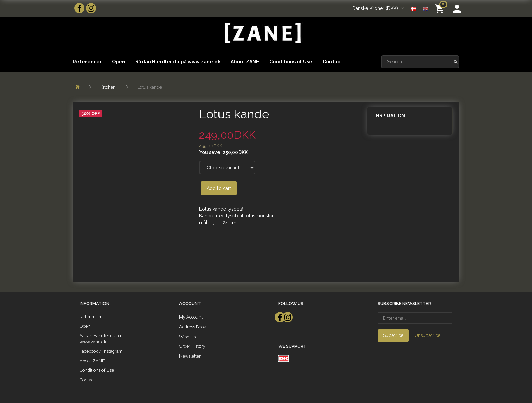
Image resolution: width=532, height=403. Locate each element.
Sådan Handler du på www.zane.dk (178, 62)
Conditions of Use (291, 62)
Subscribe (393, 335)
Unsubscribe (427, 335)
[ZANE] (262, 33)
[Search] (456, 62)
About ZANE (245, 62)
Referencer (87, 62)
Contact (332, 62)
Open (119, 62)
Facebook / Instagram (101, 351)
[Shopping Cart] (441, 8)
